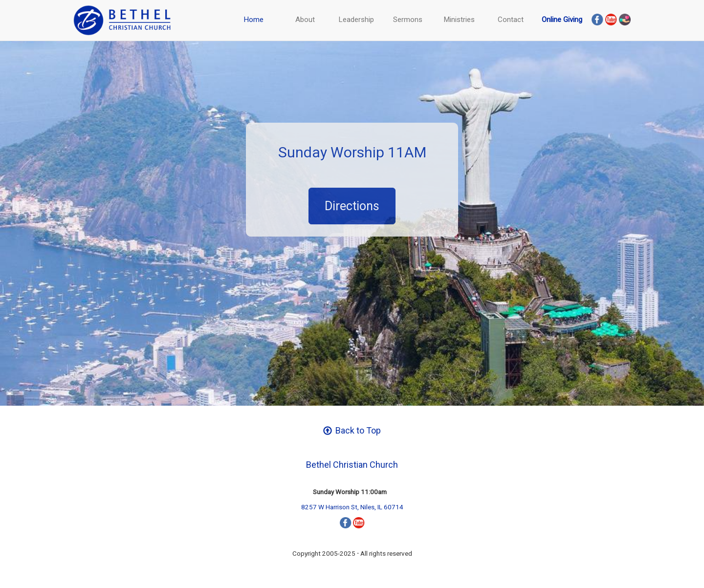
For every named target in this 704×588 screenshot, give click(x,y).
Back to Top (352, 430)
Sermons (408, 20)
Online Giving (562, 20)
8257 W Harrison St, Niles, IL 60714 (352, 507)
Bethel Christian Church (352, 465)
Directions (352, 206)
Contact (511, 20)
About (305, 20)
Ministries (459, 20)
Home (254, 20)
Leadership (356, 20)
